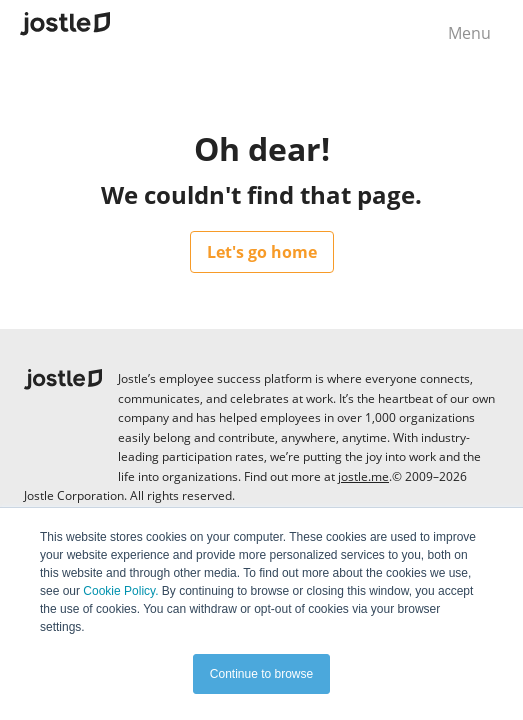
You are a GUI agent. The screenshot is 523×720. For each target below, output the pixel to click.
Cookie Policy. (120, 591)
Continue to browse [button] (261, 674)
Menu (469, 33)
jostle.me (363, 476)
